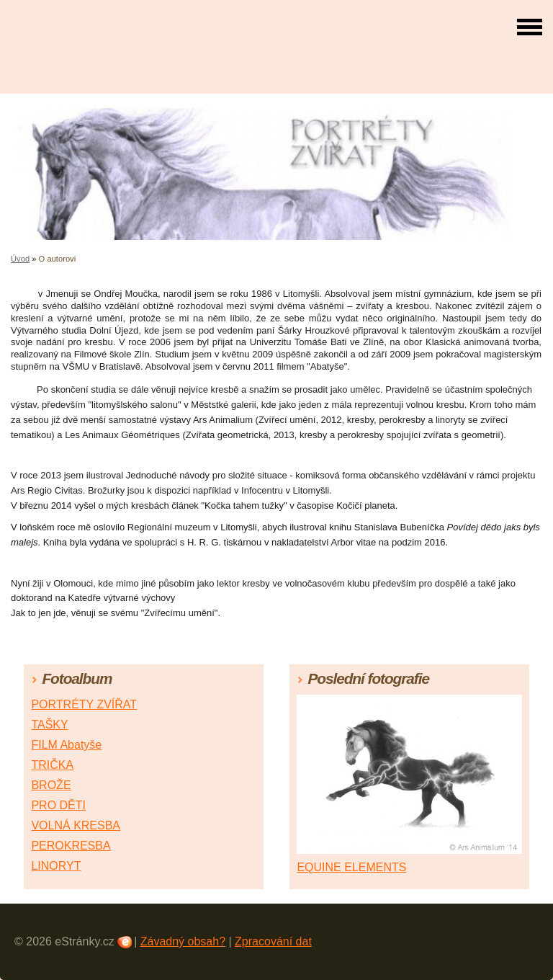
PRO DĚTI (58, 805)
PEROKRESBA (71, 846)
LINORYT (56, 866)
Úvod (20, 259)
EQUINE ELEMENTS (351, 867)
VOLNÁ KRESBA (76, 825)
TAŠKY (49, 725)
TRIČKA (52, 765)
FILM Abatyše (66, 745)
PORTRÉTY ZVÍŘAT (84, 704)
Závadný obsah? (183, 941)
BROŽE (51, 785)
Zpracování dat (273, 941)
